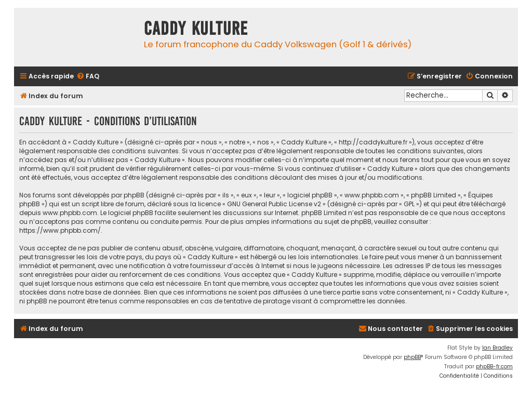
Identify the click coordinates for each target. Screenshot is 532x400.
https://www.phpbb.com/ (60, 230)
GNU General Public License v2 (274, 204)
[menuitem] (88, 77)
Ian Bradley (497, 348)
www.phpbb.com (70, 213)
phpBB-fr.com (494, 366)
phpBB (412, 357)
